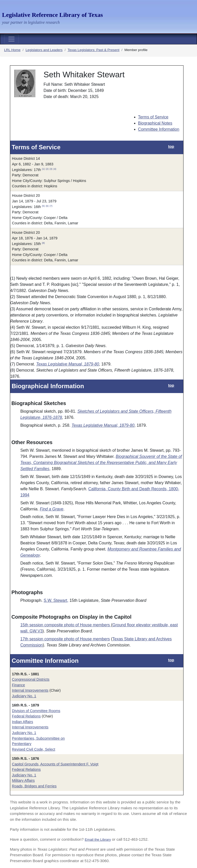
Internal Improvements (30, 690)
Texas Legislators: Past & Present (93, 50)
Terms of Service (153, 117)
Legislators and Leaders (44, 50)
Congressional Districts (31, 679)
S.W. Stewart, (56, 600)
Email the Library (98, 840)
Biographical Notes (155, 123)
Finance (18, 685)
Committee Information (159, 129)
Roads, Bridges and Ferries (34, 786)
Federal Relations (26, 716)
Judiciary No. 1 (24, 696)
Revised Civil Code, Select (34, 749)
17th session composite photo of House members (65, 639)
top (171, 146)
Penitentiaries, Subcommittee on (38, 738)
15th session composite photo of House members (66, 625)
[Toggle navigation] (11, 39)
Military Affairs (23, 780)
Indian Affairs (23, 722)
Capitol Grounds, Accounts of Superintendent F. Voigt (55, 764)
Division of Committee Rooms (36, 711)
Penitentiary (22, 744)
